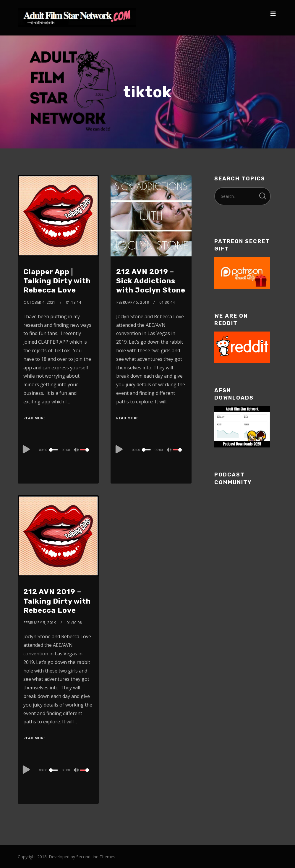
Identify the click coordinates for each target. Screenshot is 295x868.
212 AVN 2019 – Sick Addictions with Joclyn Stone (151, 281)
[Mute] (77, 450)
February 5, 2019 (133, 302)
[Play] (26, 449)
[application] (58, 450)
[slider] (54, 450)
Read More (35, 418)
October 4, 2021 (40, 302)
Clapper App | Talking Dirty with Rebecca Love (57, 281)
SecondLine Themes (96, 857)
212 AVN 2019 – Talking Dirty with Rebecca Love (57, 601)
